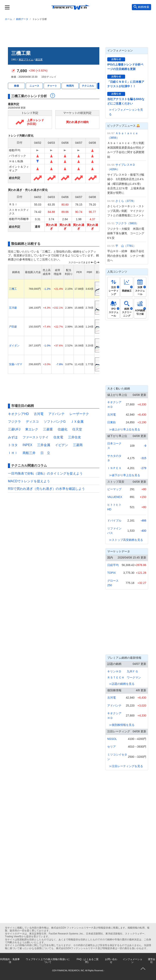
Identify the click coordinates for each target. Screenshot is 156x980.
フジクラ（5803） (127, 223)
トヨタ (13, 445)
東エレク (32, 429)
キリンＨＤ (114, 671)
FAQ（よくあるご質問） (88, 961)
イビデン (62, 445)
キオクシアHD (18, 414)
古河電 (39, 414)
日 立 (45, 453)
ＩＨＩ (13, 453)
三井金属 (44, 445)
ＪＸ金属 (77, 422)
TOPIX (112, 573)
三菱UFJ (14, 429)
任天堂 (77, 429)
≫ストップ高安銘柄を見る (126, 540)
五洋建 (13, 308)
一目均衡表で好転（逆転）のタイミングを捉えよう (45, 473)
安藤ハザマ (16, 364)
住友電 (58, 437)
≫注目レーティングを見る (126, 766)
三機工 (13, 289)
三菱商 (78, 445)
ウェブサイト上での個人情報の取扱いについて (48, 961)
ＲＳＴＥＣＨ (116, 677)
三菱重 (48, 429)
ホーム (9, 19)
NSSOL (112, 739)
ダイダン (14, 346)
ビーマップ (114, 489)
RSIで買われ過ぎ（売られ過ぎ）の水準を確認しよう (46, 489)
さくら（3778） (126, 201)
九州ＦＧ (132, 671)
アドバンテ (56, 414)
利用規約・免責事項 (10, 961)
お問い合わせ (111, 961)
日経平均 (113, 565)
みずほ (13, 437)
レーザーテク (79, 414)
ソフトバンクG (55, 422)
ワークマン (134, 677)
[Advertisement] (78, 33)
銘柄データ (22, 19)
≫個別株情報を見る (122, 725)
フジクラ (14, 422)
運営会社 (152, 961)
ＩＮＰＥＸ (114, 468)
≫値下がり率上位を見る (125, 475)
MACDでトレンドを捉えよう (29, 481)
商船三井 (29, 453)
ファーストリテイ (36, 437)
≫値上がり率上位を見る (125, 429)
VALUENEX (115, 497)
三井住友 (75, 437)
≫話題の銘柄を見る (122, 684)
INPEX (27, 445)
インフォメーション (132, 961)
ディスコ (32, 422)
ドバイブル (114, 520)
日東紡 (112, 422)
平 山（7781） (126, 246)
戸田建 (13, 327)
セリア (112, 747)
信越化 (63, 429)
